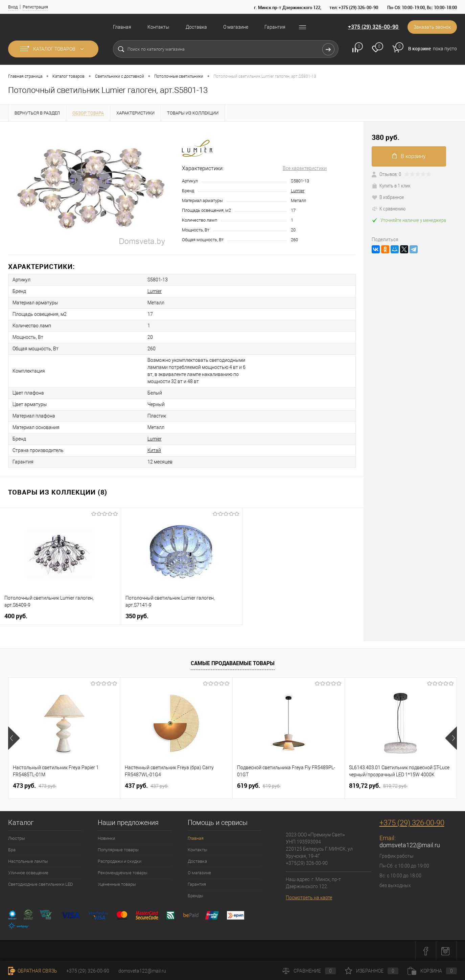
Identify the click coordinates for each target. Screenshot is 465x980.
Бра (12, 850)
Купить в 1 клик (391, 185)
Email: (388, 838)
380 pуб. (386, 137)
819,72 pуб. (378, 786)
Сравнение (309, 971)
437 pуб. (147, 786)
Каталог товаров (53, 49)
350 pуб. (137, 616)
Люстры (17, 838)
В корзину (409, 156)
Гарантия (275, 27)
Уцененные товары (117, 884)
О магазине (236, 27)
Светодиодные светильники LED (41, 884)
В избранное (388, 197)
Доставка (196, 27)
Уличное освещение (28, 873)
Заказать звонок (432, 27)
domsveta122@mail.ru (410, 845)
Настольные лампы (28, 861)
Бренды (195, 896)
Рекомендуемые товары (123, 873)
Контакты (158, 27)
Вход (13, 7)
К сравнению (389, 208)
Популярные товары (118, 850)
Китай (154, 450)
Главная (122, 27)
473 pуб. (35, 786)
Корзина (432, 971)
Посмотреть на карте (309, 898)
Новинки (106, 838)
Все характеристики (305, 168)
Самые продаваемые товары (233, 663)
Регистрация (35, 7)
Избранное (372, 971)
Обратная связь (33, 971)
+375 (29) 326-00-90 (373, 27)
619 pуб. (259, 786)
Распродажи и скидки (120, 861)
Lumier (298, 191)
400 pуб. (16, 616)
